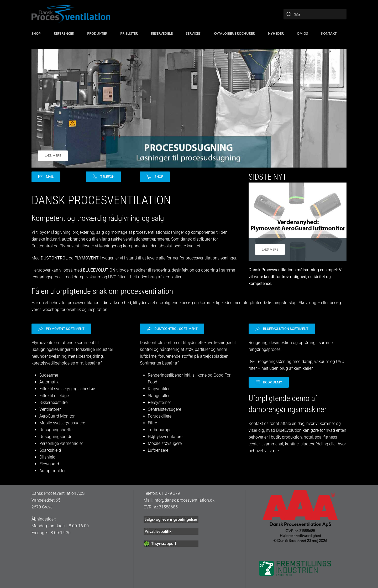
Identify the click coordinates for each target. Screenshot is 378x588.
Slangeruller (159, 396)
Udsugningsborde (56, 437)
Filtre (152, 423)
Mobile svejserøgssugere (62, 423)
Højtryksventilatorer (166, 437)
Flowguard (49, 464)
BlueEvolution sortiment (282, 329)
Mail (46, 177)
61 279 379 (170, 493)
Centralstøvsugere (164, 409)
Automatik (49, 382)
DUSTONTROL (54, 258)
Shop (155, 177)
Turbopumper (160, 430)
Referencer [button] (64, 33)
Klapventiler (159, 389)
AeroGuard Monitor (57, 416)
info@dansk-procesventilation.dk (184, 500)
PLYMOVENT (87, 258)
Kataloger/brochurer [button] (234, 33)
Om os (302, 33)
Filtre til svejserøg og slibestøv (67, 389)
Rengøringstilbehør (165, 375)
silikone (200, 375)
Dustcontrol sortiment (172, 329)
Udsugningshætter (57, 430)
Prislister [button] (129, 33)
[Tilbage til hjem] (71, 14)
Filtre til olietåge (54, 396)
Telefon (103, 177)
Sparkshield (50, 450)
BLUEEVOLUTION (99, 270)
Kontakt (329, 33)
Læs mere (53, 156)
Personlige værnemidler (61, 443)
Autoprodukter (52, 471)
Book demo (269, 382)
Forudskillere (160, 416)
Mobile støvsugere (165, 443)
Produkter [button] (97, 33)
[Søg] (315, 14)
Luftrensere (158, 450)
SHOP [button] (36, 33)
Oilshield (47, 457)
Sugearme (49, 375)
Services (193, 33)
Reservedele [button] (162, 33)
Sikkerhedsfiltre (53, 402)
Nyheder (276, 33)
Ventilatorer (50, 409)
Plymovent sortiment (61, 329)
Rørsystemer (159, 402)
